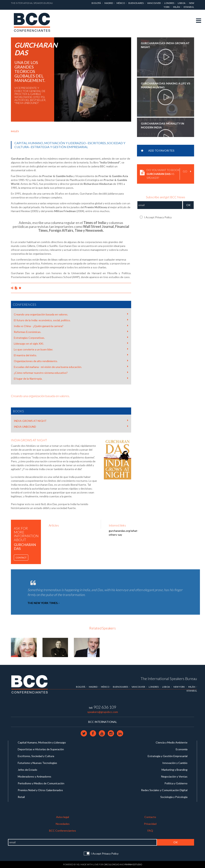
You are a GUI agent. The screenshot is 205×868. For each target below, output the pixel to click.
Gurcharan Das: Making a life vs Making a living (166, 85)
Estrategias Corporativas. (71, 338)
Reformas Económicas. (71, 332)
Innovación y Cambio (175, 763)
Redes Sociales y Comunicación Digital (164, 790)
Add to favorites (158, 151)
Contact (21, 558)
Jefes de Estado (27, 770)
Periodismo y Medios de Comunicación (41, 783)
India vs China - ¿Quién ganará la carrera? (71, 326)
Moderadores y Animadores (34, 776)
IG (78, 864)
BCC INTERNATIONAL (103, 722)
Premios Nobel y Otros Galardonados (40, 790)
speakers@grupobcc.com (103, 712)
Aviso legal (63, 817)
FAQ (150, 831)
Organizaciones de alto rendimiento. (71, 361)
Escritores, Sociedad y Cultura (36, 756)
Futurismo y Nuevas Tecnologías (37, 763)
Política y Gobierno (176, 783)
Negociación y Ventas (174, 776)
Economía (182, 749)
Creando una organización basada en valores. (71, 314)
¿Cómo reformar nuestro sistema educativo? (71, 373)
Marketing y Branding (175, 770)
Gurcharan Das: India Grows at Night (165, 45)
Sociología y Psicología (174, 797)
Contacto (150, 817)
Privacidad (150, 824)
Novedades (63, 824)
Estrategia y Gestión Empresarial (59, 147)
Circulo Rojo (111, 864)
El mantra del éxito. (71, 355)
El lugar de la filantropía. (71, 378)
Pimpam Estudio (133, 864)
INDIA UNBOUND (71, 427)
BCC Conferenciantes (63, 831)
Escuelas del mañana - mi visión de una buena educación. (71, 367)
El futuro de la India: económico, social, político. (71, 320)
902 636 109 (105, 707)
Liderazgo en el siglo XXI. (71, 343)
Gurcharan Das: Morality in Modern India (163, 125)
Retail (21, 797)
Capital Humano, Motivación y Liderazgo (50, 143)
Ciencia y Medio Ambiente (172, 742)
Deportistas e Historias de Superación (41, 749)
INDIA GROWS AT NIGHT (71, 421)
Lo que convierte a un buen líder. (71, 349)
